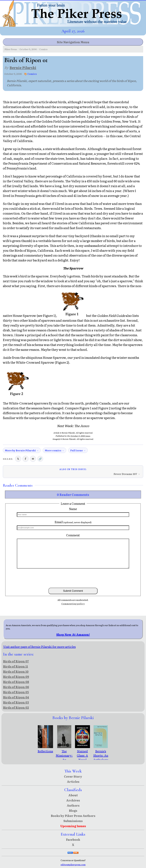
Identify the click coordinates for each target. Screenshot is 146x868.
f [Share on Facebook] (25, 459)
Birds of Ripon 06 (16, 687)
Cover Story (73, 776)
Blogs (73, 810)
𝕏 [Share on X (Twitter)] (18, 459)
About (73, 795)
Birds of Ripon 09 (16, 677)
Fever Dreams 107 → (127, 474)
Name (73, 509)
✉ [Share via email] (33, 459)
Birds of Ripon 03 (16, 702)
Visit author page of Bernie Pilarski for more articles (39, 647)
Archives (73, 800)
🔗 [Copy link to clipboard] (40, 459)
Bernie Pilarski (23, 67)
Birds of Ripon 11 (16, 666)
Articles (73, 781)
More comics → (54, 450)
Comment (73, 535)
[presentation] (73, 578)
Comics (43, 49)
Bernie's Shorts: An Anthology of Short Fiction (101, 757)
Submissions (73, 821)
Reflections (45, 749)
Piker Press (11, 49)
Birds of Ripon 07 (16, 661)
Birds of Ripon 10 (16, 671)
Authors (73, 805)
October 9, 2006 (28, 49)
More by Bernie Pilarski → (22, 450)
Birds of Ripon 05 (16, 692)
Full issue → (78, 450)
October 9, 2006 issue (80, 436)
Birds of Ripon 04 (16, 697)
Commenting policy (73, 604)
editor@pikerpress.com (73, 865)
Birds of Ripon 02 (16, 707)
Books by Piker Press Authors (73, 816)
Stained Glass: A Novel (82, 753)
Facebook (73, 839)
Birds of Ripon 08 (16, 682)
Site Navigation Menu (73, 42)
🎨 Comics (30, 74)
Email (73, 522)
